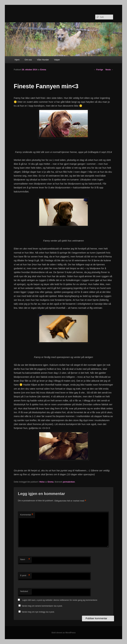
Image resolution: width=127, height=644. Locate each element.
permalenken (69, 482)
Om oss (28, 60)
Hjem (17, 60)
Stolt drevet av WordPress (63, 633)
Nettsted (24, 591)
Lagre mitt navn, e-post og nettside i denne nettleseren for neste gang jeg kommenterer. (60, 600)
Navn (25, 560)
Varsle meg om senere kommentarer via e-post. (42, 606)
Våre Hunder (43, 60)
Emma (43, 70)
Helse (42, 482)
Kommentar (27, 515)
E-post (25, 576)
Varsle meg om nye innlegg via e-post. (38, 612)
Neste (109, 70)
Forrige (98, 70)
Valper (57, 60)
